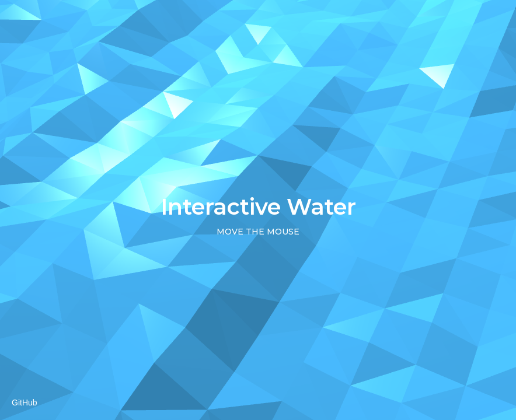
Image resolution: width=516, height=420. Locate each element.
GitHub (25, 402)
